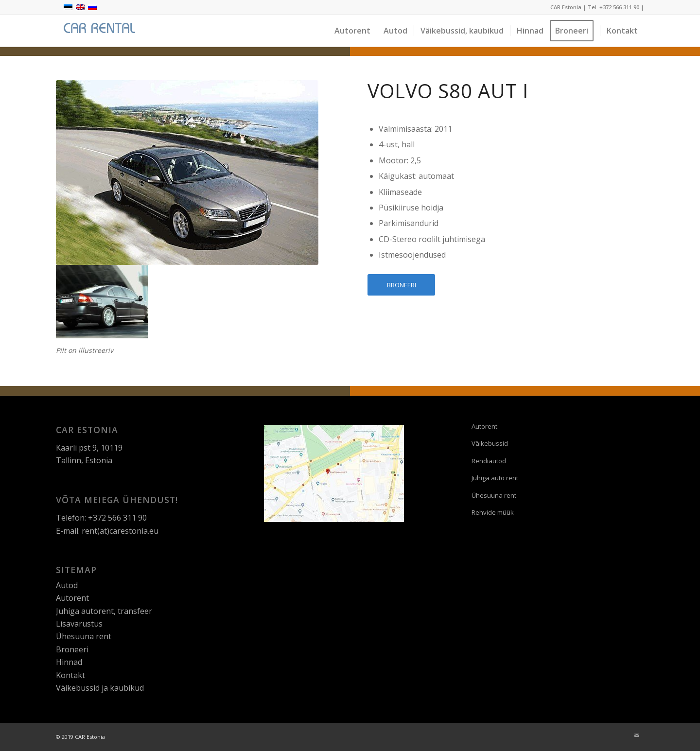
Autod (67, 585)
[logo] (98, 31)
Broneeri (72, 649)
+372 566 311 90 (619, 7)
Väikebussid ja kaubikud (100, 688)
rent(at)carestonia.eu (120, 531)
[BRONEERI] (401, 285)
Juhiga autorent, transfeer (104, 611)
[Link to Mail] (637, 735)
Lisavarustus (79, 624)
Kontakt (70, 675)
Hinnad (69, 662)
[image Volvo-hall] (102, 302)
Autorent (72, 598)
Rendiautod (489, 461)
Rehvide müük (493, 512)
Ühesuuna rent (84, 636)
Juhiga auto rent (495, 478)
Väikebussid (490, 443)
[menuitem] (352, 31)
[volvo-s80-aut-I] (187, 173)
